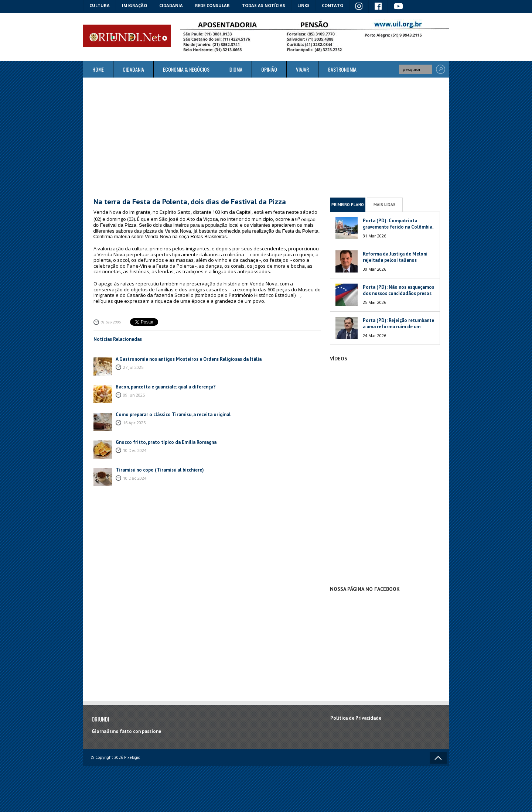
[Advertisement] (266, 137)
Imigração (134, 5)
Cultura (100, 5)
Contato (332, 5)
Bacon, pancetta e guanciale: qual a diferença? (166, 387)
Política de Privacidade (356, 718)
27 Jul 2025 (133, 367)
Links (303, 5)
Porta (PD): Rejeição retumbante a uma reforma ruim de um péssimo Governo (398, 327)
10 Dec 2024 (135, 450)
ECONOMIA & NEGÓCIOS (186, 69)
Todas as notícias (264, 5)
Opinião (269, 69)
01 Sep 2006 (111, 322)
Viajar (302, 69)
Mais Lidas (385, 205)
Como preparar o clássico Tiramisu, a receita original (173, 414)
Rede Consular (212, 5)
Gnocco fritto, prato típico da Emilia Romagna (166, 442)
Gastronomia (342, 69)
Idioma (235, 69)
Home (98, 69)
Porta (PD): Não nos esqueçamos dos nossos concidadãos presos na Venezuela (398, 293)
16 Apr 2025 (134, 423)
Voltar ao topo (438, 758)
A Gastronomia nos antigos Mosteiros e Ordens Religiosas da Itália (189, 359)
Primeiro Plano (348, 205)
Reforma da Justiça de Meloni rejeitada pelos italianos (395, 257)
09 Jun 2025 (134, 395)
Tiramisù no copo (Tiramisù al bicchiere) (160, 470)
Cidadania (171, 5)
